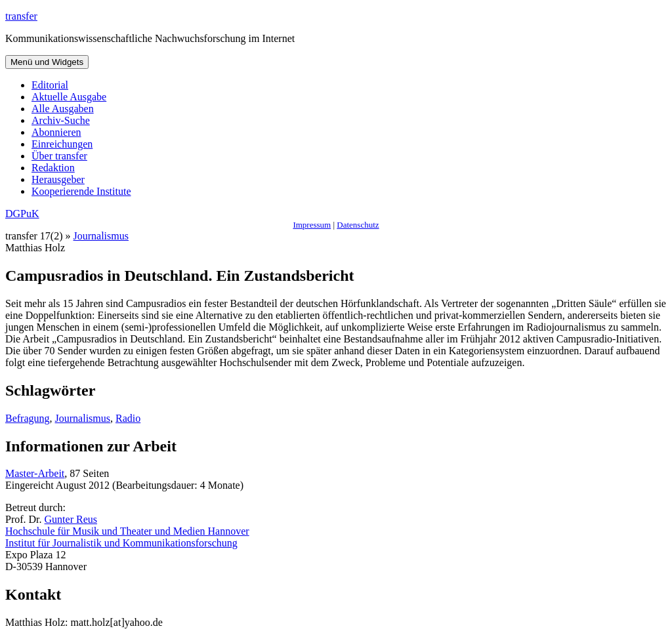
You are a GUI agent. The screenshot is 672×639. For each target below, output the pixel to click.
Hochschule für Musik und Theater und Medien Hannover (127, 531)
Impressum (312, 225)
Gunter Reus (71, 519)
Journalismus (101, 236)
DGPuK (22, 214)
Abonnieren (56, 132)
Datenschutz (358, 225)
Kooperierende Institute (81, 191)
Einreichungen (62, 144)
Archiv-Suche (61, 120)
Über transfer (59, 156)
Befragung (28, 418)
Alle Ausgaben (63, 109)
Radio (128, 418)
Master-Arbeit (35, 473)
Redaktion (53, 168)
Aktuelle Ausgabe (69, 97)
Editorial (50, 85)
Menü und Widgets (47, 62)
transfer (21, 16)
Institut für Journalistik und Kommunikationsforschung (121, 543)
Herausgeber (58, 179)
